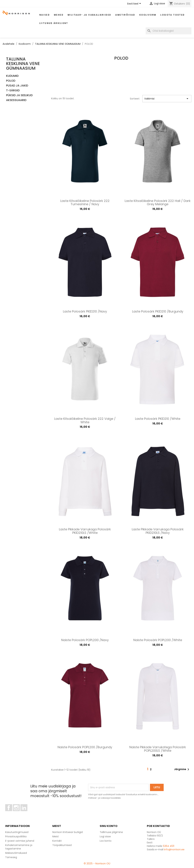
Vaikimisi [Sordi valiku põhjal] (167, 99)
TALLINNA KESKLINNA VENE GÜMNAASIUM (23, 64)
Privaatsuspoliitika (16, 836)
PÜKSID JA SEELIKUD (19, 95)
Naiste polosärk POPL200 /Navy (85, 640)
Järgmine (182, 769)
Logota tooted (173, 15)
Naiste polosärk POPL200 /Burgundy (85, 747)
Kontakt (57, 841)
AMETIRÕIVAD (125, 15)
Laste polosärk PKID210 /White (158, 419)
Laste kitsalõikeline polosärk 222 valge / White (85, 420)
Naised (45, 15)
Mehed (59, 15)
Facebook (12, 813)
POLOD (11, 81)
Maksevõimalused (16, 853)
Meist (56, 836)
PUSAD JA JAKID (17, 86)
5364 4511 (169, 846)
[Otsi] (169, 31)
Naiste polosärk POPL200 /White (158, 640)
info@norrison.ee (174, 849)
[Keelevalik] (135, 4)
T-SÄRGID (13, 91)
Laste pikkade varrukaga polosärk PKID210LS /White (85, 531)
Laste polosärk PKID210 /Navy (85, 311)
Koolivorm (148, 15)
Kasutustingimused (17, 832)
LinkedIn (26, 813)
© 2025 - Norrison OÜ (97, 863)
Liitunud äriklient (54, 23)
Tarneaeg (11, 857)
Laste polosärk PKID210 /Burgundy (158, 311)
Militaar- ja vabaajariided (89, 15)
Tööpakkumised (62, 845)
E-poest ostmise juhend (20, 841)
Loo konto (106, 841)
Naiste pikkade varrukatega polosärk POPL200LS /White (158, 749)
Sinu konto (109, 826)
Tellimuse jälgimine (111, 832)
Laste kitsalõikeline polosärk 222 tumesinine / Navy (85, 203)
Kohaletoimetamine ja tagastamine (19, 847)
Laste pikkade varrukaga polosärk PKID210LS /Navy (158, 531)
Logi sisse (105, 836)
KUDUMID (12, 76)
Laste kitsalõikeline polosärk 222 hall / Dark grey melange (158, 203)
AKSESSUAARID (16, 100)
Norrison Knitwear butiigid (68, 832)
